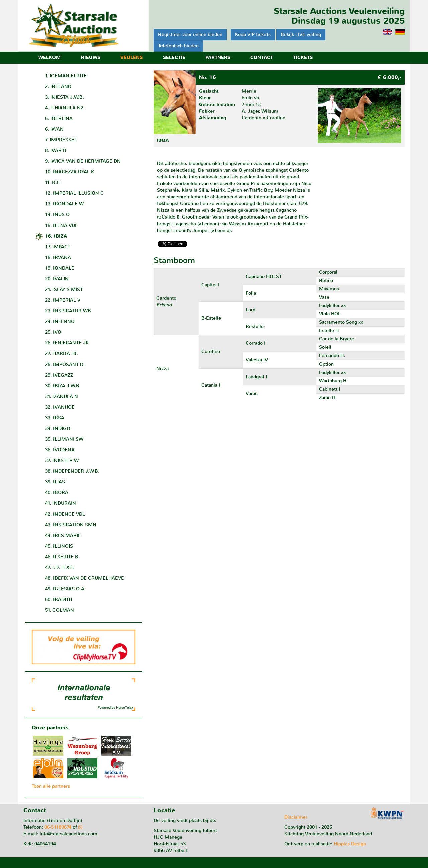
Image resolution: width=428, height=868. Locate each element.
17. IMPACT (58, 247)
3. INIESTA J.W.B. (65, 97)
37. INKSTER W (62, 461)
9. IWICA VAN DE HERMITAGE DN (83, 161)
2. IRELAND (58, 86)
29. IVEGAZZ (59, 375)
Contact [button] (262, 58)
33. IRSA (55, 418)
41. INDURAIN (61, 503)
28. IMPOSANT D (64, 364)
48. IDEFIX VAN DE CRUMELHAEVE (85, 578)
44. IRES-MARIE (63, 535)
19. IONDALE (60, 268)
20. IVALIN (57, 279)
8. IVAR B (56, 151)
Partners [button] (218, 58)
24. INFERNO (60, 322)
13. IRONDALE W (64, 204)
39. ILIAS (55, 482)
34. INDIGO (58, 428)
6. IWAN (54, 129)
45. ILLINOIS (59, 546)
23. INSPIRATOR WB (68, 311)
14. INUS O (57, 215)
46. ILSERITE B (62, 557)
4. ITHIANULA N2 (64, 108)
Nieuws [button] (90, 58)
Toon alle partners (51, 786)
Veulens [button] (132, 58)
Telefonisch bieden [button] (178, 46)
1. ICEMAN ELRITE (66, 76)
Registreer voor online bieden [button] (190, 35)
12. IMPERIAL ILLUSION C (74, 193)
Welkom (49, 58)
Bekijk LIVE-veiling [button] (301, 35)
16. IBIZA (56, 236)
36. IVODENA (60, 450)
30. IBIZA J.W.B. (63, 386)
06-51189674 (58, 827)
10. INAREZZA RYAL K (70, 172)
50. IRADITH (59, 600)
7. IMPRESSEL (61, 140)
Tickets (303, 58)
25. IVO (53, 332)
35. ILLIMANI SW (64, 439)
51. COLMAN (60, 610)
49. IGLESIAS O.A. (65, 589)
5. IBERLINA (59, 118)
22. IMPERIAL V (63, 300)
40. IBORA (57, 493)
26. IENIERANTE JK (67, 343)
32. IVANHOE (60, 407)
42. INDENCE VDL (65, 514)
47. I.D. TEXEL (60, 567)
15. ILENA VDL (61, 225)
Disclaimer (296, 817)
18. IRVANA (58, 257)
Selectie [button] (174, 58)
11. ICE (52, 183)
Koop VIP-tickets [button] (253, 35)
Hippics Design (350, 844)
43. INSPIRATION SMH (71, 525)
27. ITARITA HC (62, 354)
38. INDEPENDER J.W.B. (72, 471)
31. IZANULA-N (62, 396)
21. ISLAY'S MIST (64, 290)
